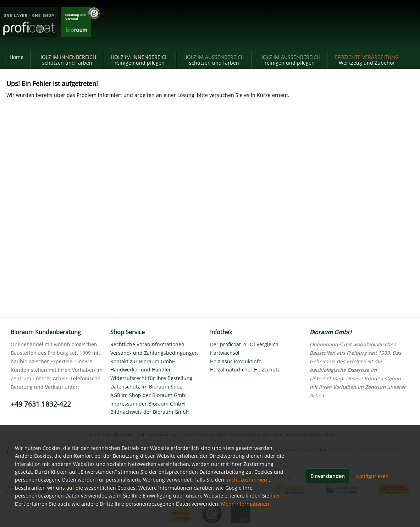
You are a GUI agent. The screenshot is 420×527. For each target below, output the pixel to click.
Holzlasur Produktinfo (236, 361)
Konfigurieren (372, 476)
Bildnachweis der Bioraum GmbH (150, 412)
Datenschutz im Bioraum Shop (147, 387)
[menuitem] (16, 60)
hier (275, 496)
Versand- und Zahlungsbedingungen (154, 353)
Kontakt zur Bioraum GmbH (143, 361)
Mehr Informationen (245, 504)
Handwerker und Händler (141, 370)
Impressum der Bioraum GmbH (148, 404)
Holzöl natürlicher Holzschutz (245, 370)
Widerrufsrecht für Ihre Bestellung (151, 378)
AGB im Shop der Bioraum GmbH (150, 395)
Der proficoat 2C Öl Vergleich (244, 344)
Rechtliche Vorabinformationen (147, 344)
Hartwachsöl (225, 353)
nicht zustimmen (247, 480)
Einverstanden (328, 476)
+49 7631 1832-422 (41, 404)
